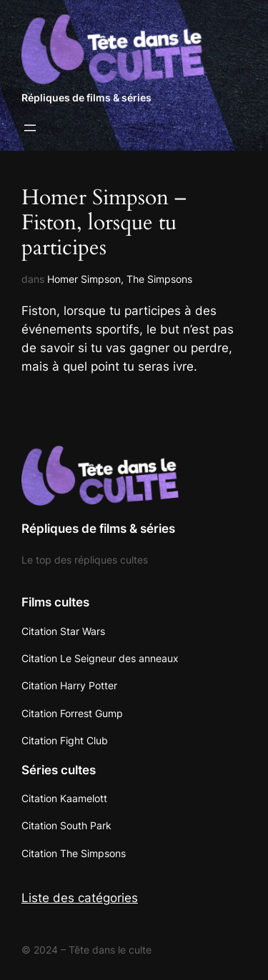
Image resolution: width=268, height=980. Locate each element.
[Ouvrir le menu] (30, 128)
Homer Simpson (84, 279)
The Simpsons (159, 279)
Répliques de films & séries (86, 97)
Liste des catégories (80, 898)
